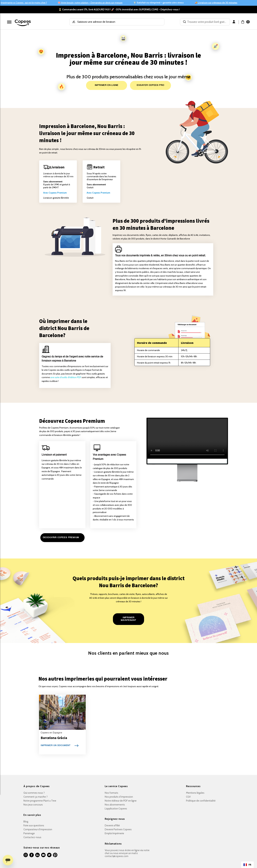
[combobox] (247, 865)
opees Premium (58, 193)
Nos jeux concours (33, 805)
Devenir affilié (112, 825)
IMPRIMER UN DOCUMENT (56, 745)
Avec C (47, 193)
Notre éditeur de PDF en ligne (121, 801)
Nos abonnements (115, 805)
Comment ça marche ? (35, 797)
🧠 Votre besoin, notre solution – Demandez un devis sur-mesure (90, 3)
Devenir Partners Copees (118, 829)
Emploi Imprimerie (114, 833)
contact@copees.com (117, 856)
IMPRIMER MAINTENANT (128, 619)
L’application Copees (116, 809)
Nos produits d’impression (119, 797)
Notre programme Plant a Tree (40, 801)
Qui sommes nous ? (34, 793)
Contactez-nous (32, 837)
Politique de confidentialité (201, 801)
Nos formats (111, 793)
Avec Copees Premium (98, 193)
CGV (188, 797)
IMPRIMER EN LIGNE (107, 85)
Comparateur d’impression (38, 829)
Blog (26, 822)
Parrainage (29, 833)
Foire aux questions (34, 825)
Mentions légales (195, 793)
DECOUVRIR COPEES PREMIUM (61, 538)
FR (247, 865)
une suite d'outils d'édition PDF (66, 377)
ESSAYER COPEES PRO (150, 85)
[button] (244, 22)
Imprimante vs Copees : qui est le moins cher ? (24, 3)
